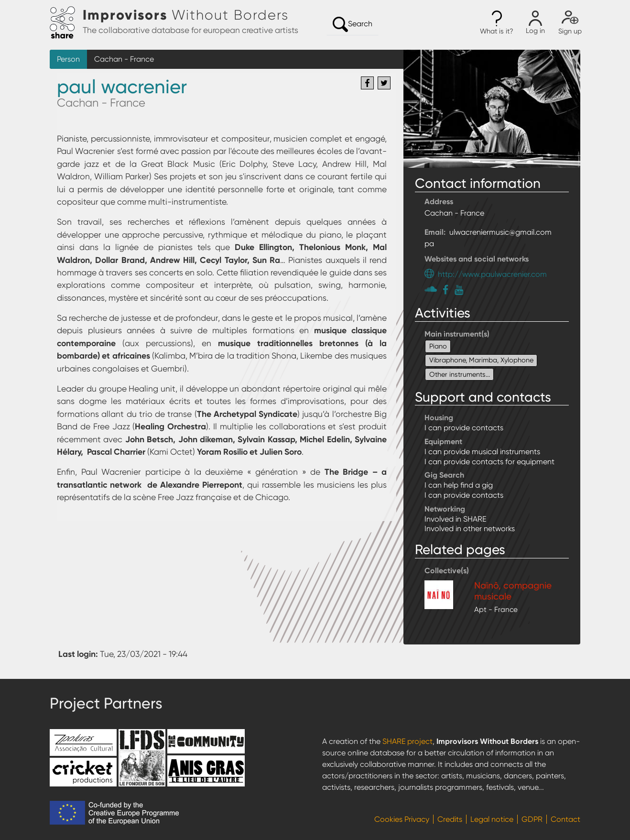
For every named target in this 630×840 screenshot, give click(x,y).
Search (353, 24)
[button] (497, 23)
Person (68, 59)
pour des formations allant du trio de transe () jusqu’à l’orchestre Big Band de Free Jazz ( (222, 414)
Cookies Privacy (402, 819)
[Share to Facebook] (367, 83)
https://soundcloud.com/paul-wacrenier (432, 289)
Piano (438, 346)
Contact (565, 819)
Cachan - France (124, 59)
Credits (450, 819)
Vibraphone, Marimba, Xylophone (481, 360)
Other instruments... (460, 374)
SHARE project (407, 741)
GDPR (532, 819)
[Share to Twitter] (384, 83)
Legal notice (492, 819)
